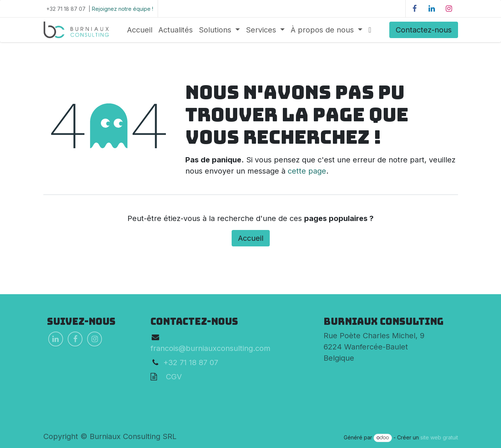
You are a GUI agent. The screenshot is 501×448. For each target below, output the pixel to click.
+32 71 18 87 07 (191, 363)
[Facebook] (415, 9)
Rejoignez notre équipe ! (123, 9)
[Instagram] (449, 9)
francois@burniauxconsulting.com (211, 348)
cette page (307, 171)
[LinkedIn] (432, 9)
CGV (169, 377)
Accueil (251, 238)
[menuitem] (140, 30)
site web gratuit (439, 437)
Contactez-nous (424, 30)
